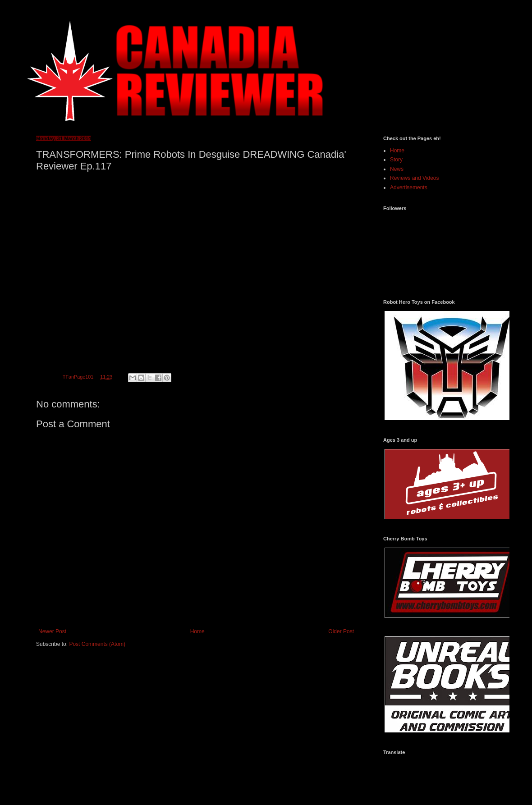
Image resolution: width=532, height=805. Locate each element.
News (397, 169)
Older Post (341, 631)
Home (197, 631)
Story (396, 160)
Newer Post (52, 631)
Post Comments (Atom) (97, 644)
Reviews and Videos (415, 178)
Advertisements (409, 188)
